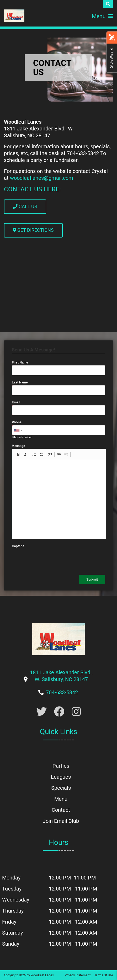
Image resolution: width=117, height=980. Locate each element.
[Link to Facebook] (59, 712)
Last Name (20, 382)
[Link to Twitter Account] (41, 712)
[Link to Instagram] (76, 712)
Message (18, 446)
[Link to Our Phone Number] (62, 692)
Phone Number (22, 437)
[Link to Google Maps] (61, 679)
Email (16, 402)
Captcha (18, 546)
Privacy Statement (78, 975)
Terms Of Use (104, 975)
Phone (17, 422)
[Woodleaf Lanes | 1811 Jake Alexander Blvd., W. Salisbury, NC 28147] (14, 16)
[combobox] (18, 430)
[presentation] (52, 559)
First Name (20, 362)
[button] (18, 454)
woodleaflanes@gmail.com (42, 178)
